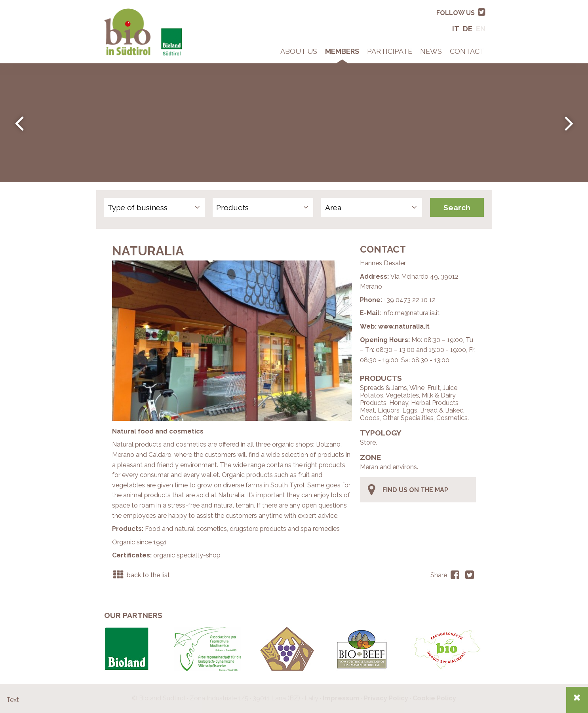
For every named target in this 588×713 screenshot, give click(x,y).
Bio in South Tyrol (130, 12)
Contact (467, 51)
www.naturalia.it (404, 326)
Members (342, 51)
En (481, 29)
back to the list (141, 575)
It (456, 29)
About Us (299, 51)
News (431, 51)
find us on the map (407, 490)
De (468, 29)
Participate (390, 51)
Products (232, 207)
